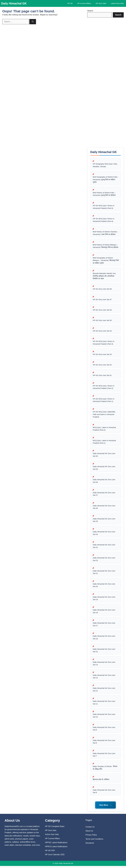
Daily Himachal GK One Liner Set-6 (104, 793)
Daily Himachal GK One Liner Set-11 (104, 704)
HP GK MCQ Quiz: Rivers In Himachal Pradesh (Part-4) (104, 220)
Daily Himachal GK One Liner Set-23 (104, 560)
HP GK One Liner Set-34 (102, 331)
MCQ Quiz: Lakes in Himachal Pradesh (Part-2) (104, 430)
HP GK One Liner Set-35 (102, 321)
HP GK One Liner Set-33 (102, 355)
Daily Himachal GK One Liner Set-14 (104, 665)
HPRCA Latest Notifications (56, 849)
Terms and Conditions (94, 841)
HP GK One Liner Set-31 (102, 376)
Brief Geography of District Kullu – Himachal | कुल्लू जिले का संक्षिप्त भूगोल (106, 180)
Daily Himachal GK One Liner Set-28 (104, 482)
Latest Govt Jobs (117, 3)
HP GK (70, 3)
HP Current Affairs (84, 3)
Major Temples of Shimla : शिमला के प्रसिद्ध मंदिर (105, 770)
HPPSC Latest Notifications (56, 845)
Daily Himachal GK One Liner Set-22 (104, 547)
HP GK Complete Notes (55, 828)
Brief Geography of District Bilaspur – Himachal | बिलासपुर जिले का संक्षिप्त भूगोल (104, 261)
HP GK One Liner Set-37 (102, 300)
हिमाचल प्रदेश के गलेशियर (101, 781)
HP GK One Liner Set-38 (102, 289)
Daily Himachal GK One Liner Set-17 (104, 626)
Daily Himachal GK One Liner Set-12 (104, 691)
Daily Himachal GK (14, 3)
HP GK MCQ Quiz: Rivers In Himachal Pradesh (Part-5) (104, 207)
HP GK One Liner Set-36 (102, 310)
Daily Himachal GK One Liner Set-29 (104, 469)
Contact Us (90, 829)
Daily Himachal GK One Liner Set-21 (104, 574)
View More (106, 807)
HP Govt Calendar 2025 (55, 857)
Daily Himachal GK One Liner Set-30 (104, 456)
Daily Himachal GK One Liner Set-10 (104, 717)
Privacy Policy (91, 837)
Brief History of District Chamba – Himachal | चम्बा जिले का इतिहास (105, 233)
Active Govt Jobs (52, 837)
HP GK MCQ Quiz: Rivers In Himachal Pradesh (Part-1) (104, 401)
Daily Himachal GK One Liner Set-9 (104, 730)
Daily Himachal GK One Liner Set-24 (104, 534)
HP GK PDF (50, 853)
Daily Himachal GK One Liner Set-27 (104, 495)
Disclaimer (90, 845)
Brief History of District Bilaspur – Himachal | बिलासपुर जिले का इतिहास (105, 246)
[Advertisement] (105, 82)
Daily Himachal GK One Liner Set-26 (104, 508)
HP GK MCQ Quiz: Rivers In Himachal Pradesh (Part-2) (104, 388)
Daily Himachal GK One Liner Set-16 (104, 639)
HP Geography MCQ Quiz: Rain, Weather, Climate (105, 165)
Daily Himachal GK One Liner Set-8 (104, 743)
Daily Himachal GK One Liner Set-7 (104, 757)
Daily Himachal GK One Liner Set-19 (104, 600)
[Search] (33, 22)
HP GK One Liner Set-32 (102, 365)
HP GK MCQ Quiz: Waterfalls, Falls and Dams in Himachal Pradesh (104, 415)
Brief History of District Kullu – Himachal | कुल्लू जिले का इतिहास (104, 194)
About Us (89, 833)
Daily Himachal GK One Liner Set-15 (104, 652)
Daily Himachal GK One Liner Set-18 (104, 613)
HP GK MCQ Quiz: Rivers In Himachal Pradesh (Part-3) (104, 343)
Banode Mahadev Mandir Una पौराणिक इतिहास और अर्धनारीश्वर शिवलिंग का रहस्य (104, 276)
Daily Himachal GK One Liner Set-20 (104, 587)
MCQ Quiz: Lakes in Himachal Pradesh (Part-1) (104, 443)
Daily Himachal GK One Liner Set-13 (104, 678)
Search (90, 11)
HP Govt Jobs (101, 3)
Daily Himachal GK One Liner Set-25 (104, 521)
